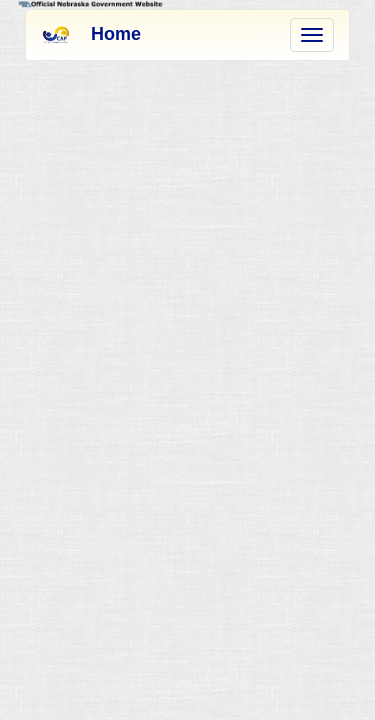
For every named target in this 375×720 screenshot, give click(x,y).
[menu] (312, 35)
